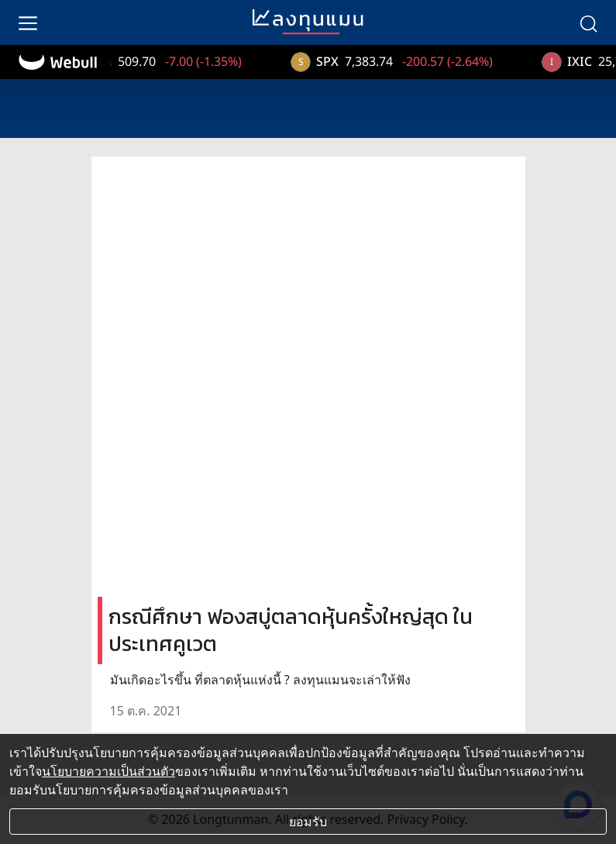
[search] (588, 22)
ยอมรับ (308, 822)
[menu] (28, 22)
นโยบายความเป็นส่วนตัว (108, 771)
